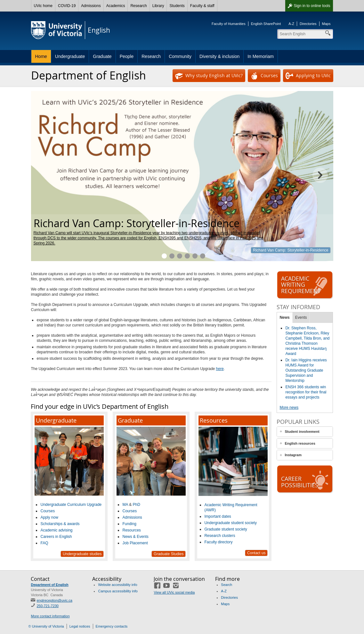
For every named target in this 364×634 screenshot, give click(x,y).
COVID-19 (67, 6)
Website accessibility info (117, 585)
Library (158, 6)
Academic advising (56, 530)
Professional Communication (203, 256)
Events (301, 317)
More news (289, 408)
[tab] (305, 432)
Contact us (256, 553)
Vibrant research (195, 256)
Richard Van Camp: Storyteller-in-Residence (291, 250)
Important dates (218, 516)
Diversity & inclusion (219, 56)
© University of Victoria (46, 626)
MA (125, 505)
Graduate (102, 56)
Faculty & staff (202, 6)
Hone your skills (180, 256)
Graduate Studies (169, 554)
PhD (136, 505)
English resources (300, 443)
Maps (326, 24)
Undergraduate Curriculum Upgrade (71, 505)
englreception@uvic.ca (54, 600)
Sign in (312, 6)
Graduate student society (226, 529)
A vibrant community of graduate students (187, 256)
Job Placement (135, 543)
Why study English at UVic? (209, 76)
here (220, 369)
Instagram (293, 455)
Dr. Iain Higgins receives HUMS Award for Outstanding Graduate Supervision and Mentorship (306, 370)
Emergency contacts (112, 626)
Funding (129, 524)
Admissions (91, 6)
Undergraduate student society (230, 523)
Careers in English (56, 537)
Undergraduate (70, 56)
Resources (131, 530)
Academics (116, 6)
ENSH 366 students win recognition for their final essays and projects (306, 392)
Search (226, 585)
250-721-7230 (48, 606)
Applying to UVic (308, 76)
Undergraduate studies (82, 554)
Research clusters (220, 536)
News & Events (135, 537)
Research (138, 6)
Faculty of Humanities (229, 24)
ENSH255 (193, 238)
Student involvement (302, 432)
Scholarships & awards (60, 524)
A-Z (291, 24)
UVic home (43, 6)
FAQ (44, 543)
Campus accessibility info (118, 591)
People (127, 56)
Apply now (49, 517)
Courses (264, 76)
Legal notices (80, 626)
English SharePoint (266, 24)
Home (41, 56)
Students (177, 6)
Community (180, 56)
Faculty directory (218, 542)
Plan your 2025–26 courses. (172, 256)
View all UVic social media (174, 592)
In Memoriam (261, 56)
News (284, 317)
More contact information (50, 616)
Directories (308, 24)
